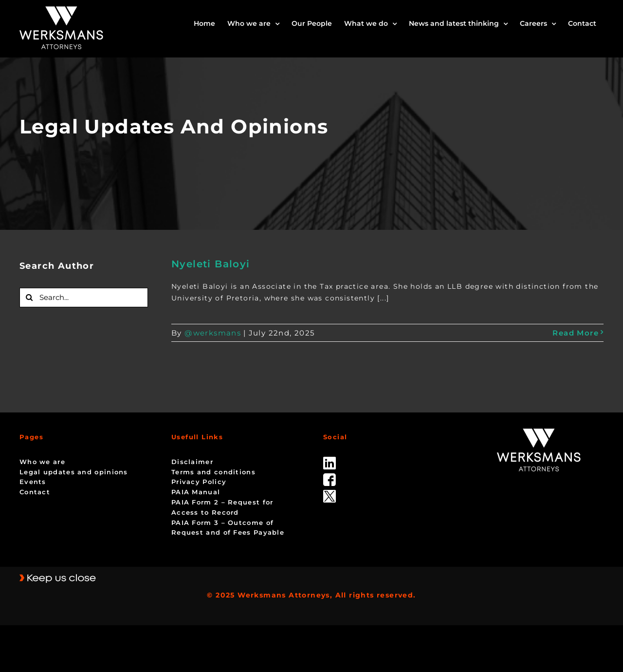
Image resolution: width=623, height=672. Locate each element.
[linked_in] (330, 460)
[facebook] (330, 477)
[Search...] (84, 298)
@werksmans (213, 333)
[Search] (29, 298)
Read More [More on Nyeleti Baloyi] (576, 333)
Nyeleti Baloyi (211, 264)
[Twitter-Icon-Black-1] (330, 493)
